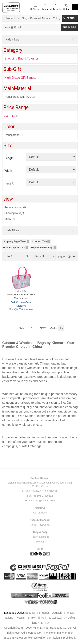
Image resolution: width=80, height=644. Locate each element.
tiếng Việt (37, 623)
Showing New (14, 213)
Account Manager (40, 520)
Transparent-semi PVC (20, 97)
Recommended (15, 207)
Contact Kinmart (40, 478)
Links (40, 549)
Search (70, 18)
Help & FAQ (40, 532)
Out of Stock (40, 513)
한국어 (32, 618)
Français (69, 613)
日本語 (42, 618)
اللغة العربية (56, 618)
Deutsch (57, 613)
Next (43, 328)
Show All (10, 219)
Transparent (14, 135)
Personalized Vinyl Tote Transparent (21, 296)
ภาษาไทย (70, 618)
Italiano (9, 618)
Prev (21, 328)
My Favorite (55, 9)
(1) (20, 78)
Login (45, 9)
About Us (40, 508)
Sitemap (40, 542)
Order (66, 9)
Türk (48, 623)
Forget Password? (40, 525)
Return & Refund (40, 537)
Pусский (20, 618)
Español (30, 613)
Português (43, 613)
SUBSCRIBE (69, 27)
